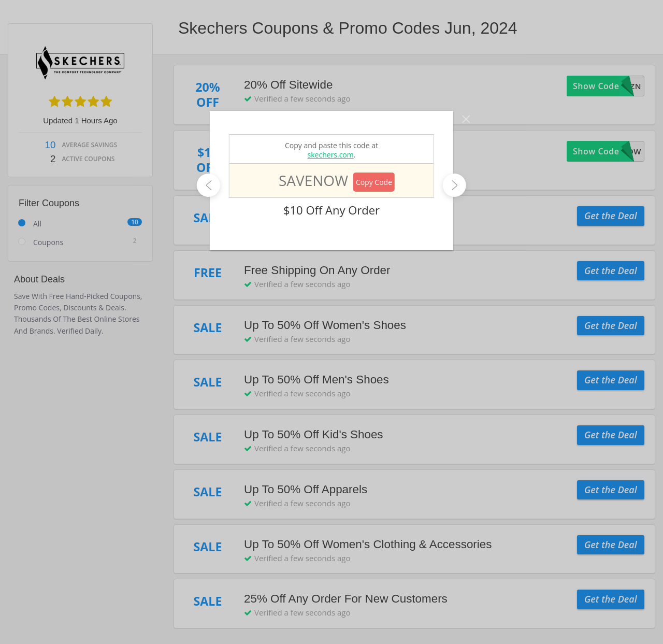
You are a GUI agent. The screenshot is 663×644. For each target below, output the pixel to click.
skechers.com (331, 155)
